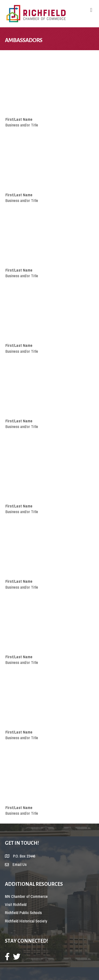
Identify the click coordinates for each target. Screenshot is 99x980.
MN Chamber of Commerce (26, 896)
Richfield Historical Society (26, 921)
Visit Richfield (16, 904)
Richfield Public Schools (23, 913)
